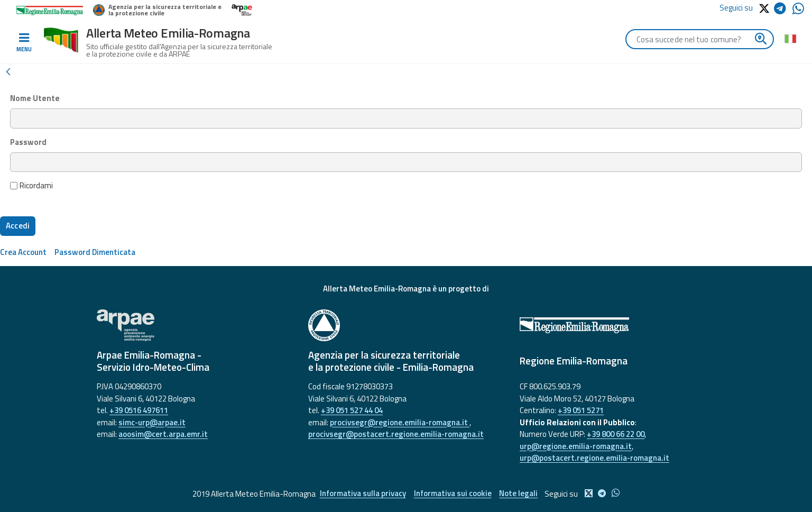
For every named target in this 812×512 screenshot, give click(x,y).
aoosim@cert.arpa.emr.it (163, 434)
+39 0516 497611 (139, 410)
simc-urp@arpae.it (152, 422)
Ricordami (32, 186)
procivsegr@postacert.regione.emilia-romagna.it (396, 434)
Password (28, 142)
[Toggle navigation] (24, 43)
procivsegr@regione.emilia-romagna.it (400, 422)
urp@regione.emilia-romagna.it (576, 446)
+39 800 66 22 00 (616, 434)
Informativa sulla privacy (363, 494)
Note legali (519, 494)
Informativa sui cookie (453, 494)
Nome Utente (35, 98)
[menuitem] (23, 252)
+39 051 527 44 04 (352, 410)
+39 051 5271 (581, 410)
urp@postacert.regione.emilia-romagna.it (594, 458)
